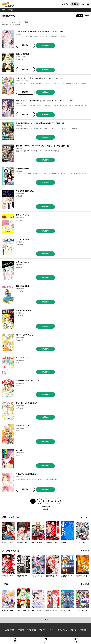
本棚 (76, 642)
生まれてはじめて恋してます (27, 474)
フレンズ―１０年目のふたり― (28, 403)
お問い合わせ (63, 630)
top (3, 10)
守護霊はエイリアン (23, 310)
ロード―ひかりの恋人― (25, 335)
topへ (45, 620)
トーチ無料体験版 (23, 168)
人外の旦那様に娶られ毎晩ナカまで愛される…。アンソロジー (39, 31)
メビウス (19, 450)
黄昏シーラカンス (23, 215)
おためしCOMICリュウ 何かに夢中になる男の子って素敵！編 (40, 123)
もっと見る (85, 517)
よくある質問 (10, 630)
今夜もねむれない (23, 262)
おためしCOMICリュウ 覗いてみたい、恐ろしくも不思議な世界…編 (42, 146)
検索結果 (10, 10)
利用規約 (21, 630)
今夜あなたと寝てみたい (25, 191)
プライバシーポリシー (47, 630)
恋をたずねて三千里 (24, 426)
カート (46, 642)
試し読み (25, 45)
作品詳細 (45, 45)
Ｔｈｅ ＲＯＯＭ (23, 239)
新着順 (87, 16)
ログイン (65, 4)
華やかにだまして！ (24, 286)
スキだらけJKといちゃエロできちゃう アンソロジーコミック (39, 78)
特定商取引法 (32, 630)
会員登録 (75, 4)
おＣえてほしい (22, 358)
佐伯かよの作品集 (23, 54)
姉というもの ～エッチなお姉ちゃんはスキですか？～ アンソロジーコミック (45, 101)
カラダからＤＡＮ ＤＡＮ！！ (28, 380)
